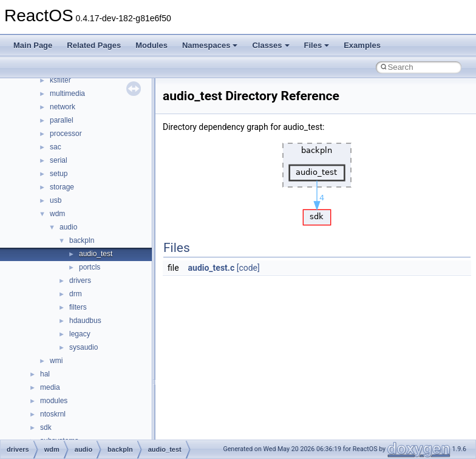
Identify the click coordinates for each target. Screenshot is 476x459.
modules (54, 401)
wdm (57, 214)
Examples (362, 45)
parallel (62, 120)
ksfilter (60, 80)
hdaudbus (85, 321)
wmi (56, 361)
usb (56, 200)
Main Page (33, 45)
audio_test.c (212, 268)
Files (317, 45)
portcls (90, 267)
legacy (80, 334)
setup (59, 174)
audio (68, 227)
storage (62, 187)
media (50, 387)
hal (45, 374)
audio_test (96, 254)
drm (76, 294)
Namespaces (210, 45)
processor (66, 134)
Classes (270, 45)
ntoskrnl (53, 414)
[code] (248, 268)
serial (59, 160)
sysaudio (83, 347)
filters (78, 307)
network (63, 107)
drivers (80, 280)
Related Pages (94, 45)
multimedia (67, 93)
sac (56, 147)
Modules (151, 45)
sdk (46, 427)
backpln (82, 240)
